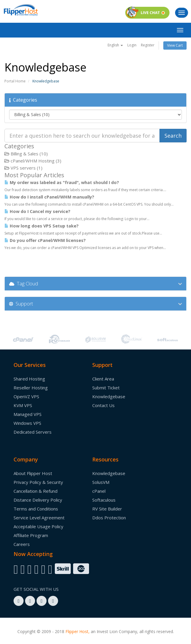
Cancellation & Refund (36, 491)
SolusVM (101, 482)
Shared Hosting (29, 379)
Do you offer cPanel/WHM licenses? (45, 240)
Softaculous (104, 500)
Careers (22, 544)
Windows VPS (27, 423)
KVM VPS (23, 405)
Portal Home (15, 81)
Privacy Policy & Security (38, 482)
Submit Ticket (106, 388)
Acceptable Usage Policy (38, 526)
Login (132, 45)
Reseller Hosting (31, 388)
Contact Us (103, 405)
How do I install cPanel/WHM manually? (49, 197)
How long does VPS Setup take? (42, 226)
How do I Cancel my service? (37, 211)
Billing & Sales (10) (26, 154)
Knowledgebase (109, 396)
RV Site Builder (107, 509)
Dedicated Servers (33, 432)
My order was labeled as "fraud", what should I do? (62, 182)
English (115, 45)
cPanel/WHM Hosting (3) (33, 161)
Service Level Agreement (39, 518)
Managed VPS (28, 414)
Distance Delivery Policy (38, 500)
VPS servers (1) (23, 168)
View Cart (175, 45)
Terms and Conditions (36, 509)
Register (148, 45)
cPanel (99, 491)
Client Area (103, 379)
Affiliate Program (31, 535)
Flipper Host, (78, 631)
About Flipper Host (33, 473)
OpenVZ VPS (26, 396)
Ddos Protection (109, 518)
